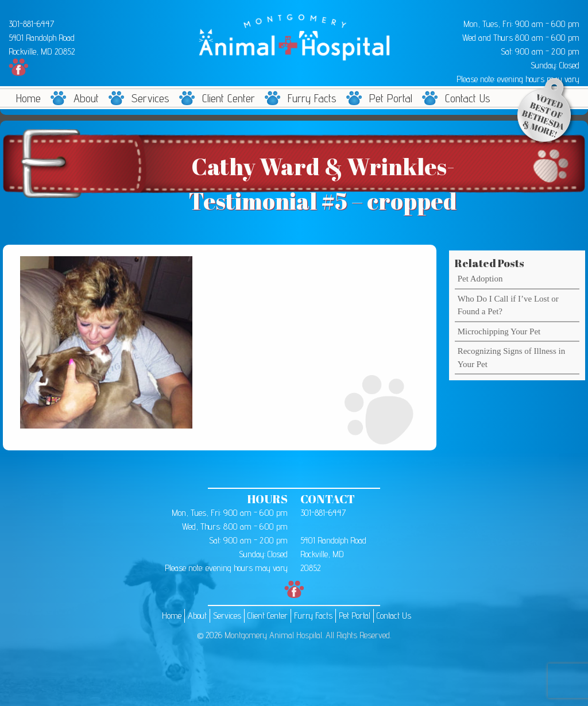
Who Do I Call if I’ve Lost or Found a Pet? (508, 305)
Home (28, 98)
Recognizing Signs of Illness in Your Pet (512, 358)
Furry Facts (312, 98)
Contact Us (468, 98)
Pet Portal (391, 98)
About (86, 98)
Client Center (229, 98)
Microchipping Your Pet (499, 331)
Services (150, 98)
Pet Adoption (480, 279)
